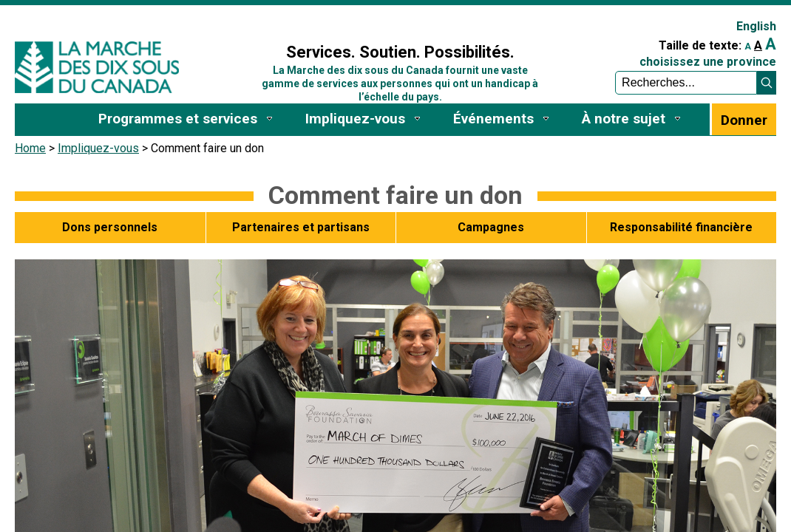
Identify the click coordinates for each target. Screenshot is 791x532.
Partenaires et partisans (301, 227)
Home (30, 148)
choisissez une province (708, 62)
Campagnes (491, 227)
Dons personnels (110, 227)
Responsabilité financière (681, 227)
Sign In (244, 20)
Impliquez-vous (98, 148)
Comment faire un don (395, 195)
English (756, 26)
